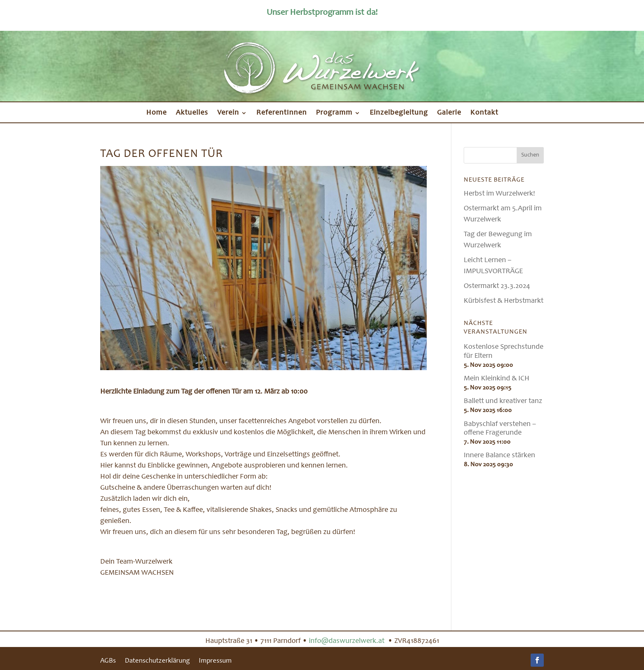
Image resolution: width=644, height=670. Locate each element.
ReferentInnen (282, 113)
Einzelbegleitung (399, 113)
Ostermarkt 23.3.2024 (497, 286)
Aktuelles (192, 113)
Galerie (449, 113)
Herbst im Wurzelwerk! (499, 194)
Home (156, 113)
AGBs (108, 662)
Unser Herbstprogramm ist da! (322, 13)
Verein (228, 113)
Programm (334, 113)
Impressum (215, 662)
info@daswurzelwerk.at (347, 641)
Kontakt (484, 113)
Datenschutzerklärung (157, 662)
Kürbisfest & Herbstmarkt (504, 301)
